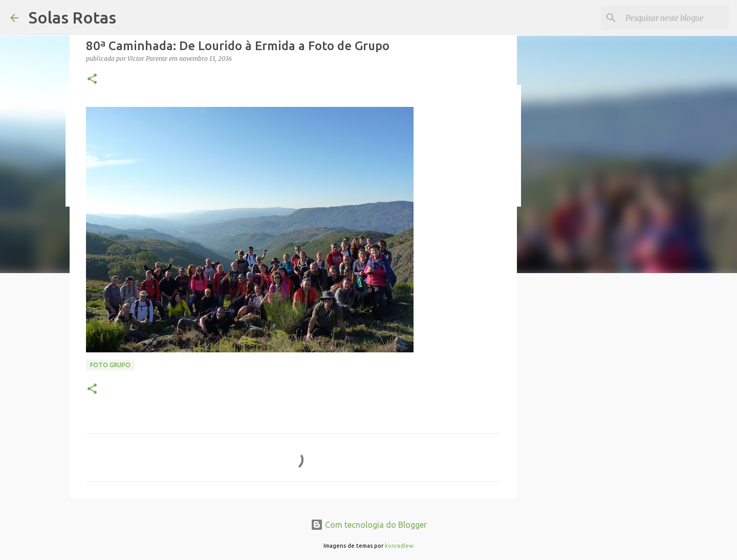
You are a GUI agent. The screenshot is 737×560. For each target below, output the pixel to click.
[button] (92, 80)
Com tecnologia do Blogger (369, 525)
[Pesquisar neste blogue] (675, 18)
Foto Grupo (110, 365)
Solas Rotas (72, 17)
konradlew (399, 546)
